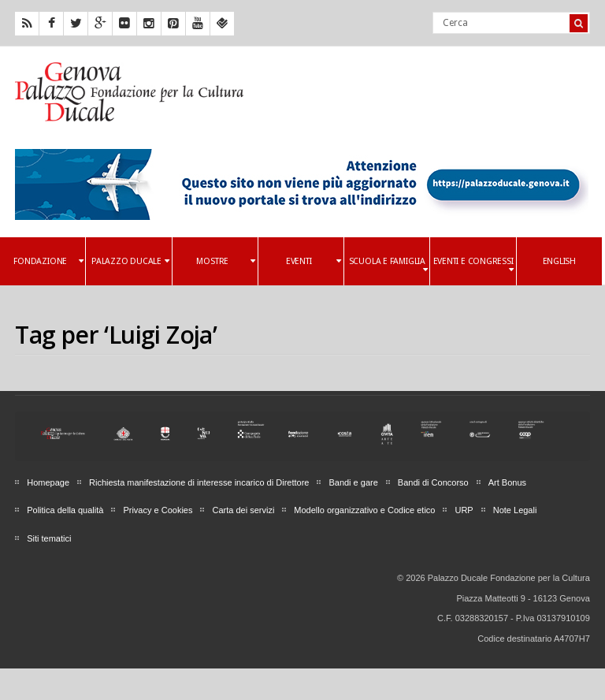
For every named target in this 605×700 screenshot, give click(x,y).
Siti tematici (49, 538)
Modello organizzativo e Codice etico (364, 510)
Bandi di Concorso (433, 482)
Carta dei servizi (243, 510)
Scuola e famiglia (388, 265)
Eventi (314, 261)
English (559, 261)
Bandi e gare (353, 482)
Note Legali (515, 510)
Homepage (48, 482)
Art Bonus (507, 482)
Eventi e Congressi (473, 265)
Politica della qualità (65, 510)
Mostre (225, 261)
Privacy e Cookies (158, 510)
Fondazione (48, 261)
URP (464, 510)
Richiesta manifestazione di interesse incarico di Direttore (199, 482)
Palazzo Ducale (130, 261)
